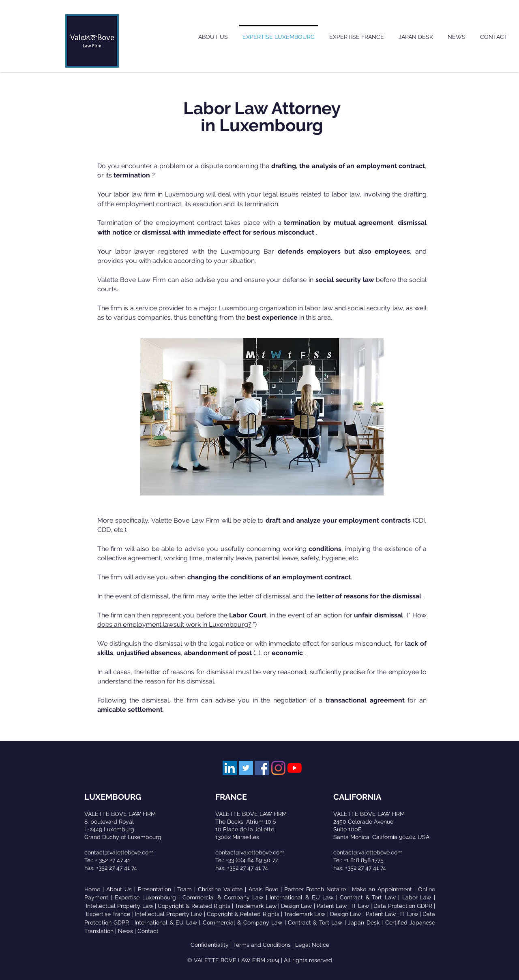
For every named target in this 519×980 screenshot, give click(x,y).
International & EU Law (301, 897)
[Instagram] (278, 768)
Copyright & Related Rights (194, 906)
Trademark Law (255, 906)
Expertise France (108, 914)
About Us (119, 889)
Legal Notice (312, 945)
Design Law (296, 906)
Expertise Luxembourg (145, 897)
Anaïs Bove (263, 889)
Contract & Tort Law (368, 897)
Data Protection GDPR (403, 906)
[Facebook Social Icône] (262, 768)
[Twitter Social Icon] (246, 768)
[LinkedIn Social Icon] (230, 768)
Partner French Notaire (315, 889)
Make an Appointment (382, 889)
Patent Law (332, 906)
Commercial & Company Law (223, 897)
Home (92, 889)
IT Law (360, 906)
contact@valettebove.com (119, 852)
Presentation (154, 889)
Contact (148, 931)
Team (184, 889)
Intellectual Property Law (119, 906)
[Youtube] (295, 768)
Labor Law (417, 897)
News (125, 931)
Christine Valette (220, 889)
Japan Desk (364, 922)
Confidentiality (210, 945)
